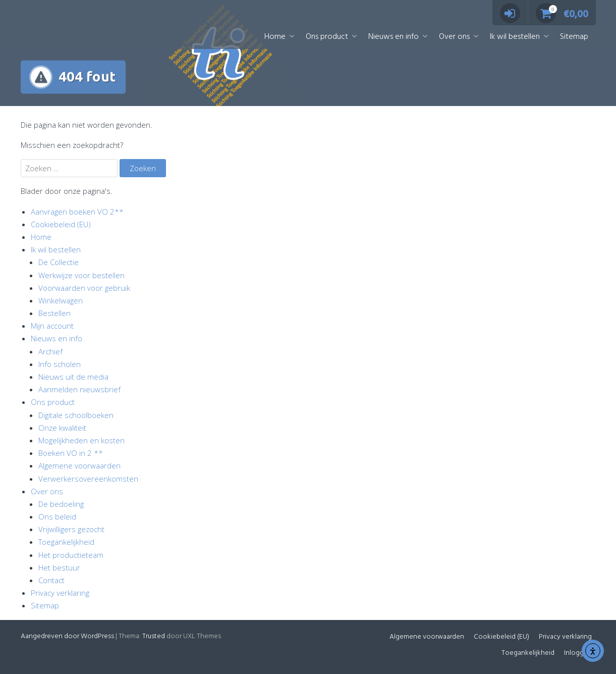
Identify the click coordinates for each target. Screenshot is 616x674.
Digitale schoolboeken (76, 415)
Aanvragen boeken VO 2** (77, 212)
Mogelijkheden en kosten (81, 440)
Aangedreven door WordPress (67, 636)
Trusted (154, 636)
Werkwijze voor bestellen (81, 275)
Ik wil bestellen (515, 37)
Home (275, 37)
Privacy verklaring (60, 593)
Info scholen (60, 364)
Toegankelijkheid (66, 542)
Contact (51, 580)
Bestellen (54, 313)
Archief (50, 351)
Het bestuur (59, 567)
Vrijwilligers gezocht (71, 529)
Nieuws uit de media (73, 377)
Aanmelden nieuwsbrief (79, 389)
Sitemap (574, 37)
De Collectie (59, 262)
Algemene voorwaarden (79, 465)
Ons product (327, 37)
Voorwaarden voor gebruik (84, 288)
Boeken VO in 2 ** (71, 453)
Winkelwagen (61, 300)
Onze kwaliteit (62, 428)
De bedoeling (61, 504)
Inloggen (578, 653)
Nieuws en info (394, 37)
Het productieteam (71, 555)
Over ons (454, 37)
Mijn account (52, 326)
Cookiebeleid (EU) (61, 224)
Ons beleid (57, 516)
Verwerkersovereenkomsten (88, 479)
